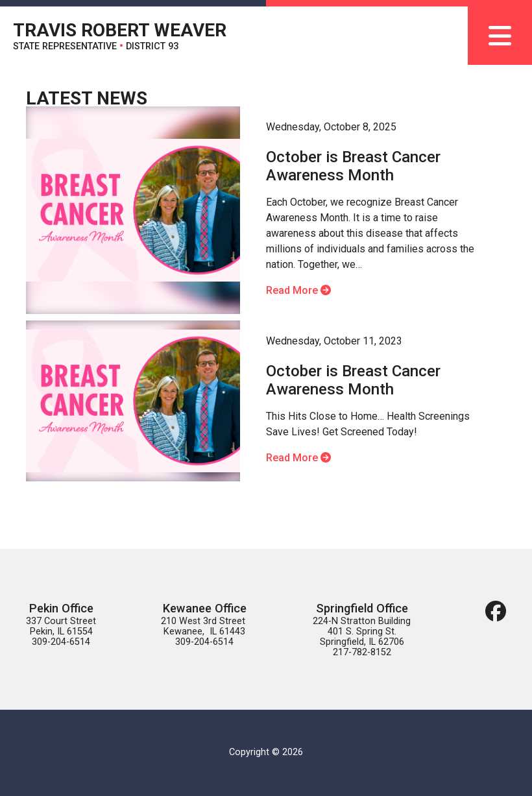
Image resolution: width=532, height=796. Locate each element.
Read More (298, 290)
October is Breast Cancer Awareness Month (353, 166)
